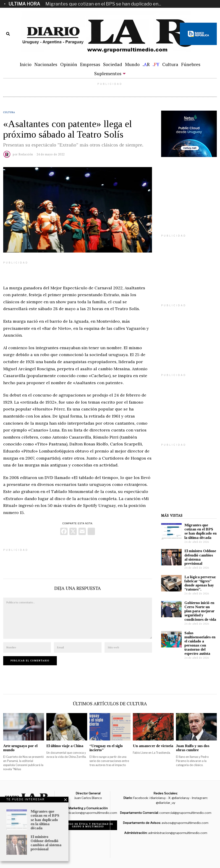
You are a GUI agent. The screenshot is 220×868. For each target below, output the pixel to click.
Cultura (170, 64)
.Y (156, 64)
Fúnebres (191, 64)
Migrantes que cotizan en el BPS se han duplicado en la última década (200, 531)
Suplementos (108, 73)
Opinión (69, 64)
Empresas (90, 64)
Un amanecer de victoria (153, 746)
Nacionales (46, 64)
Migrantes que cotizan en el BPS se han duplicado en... (103, 4)
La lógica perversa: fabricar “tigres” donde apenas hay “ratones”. (200, 583)
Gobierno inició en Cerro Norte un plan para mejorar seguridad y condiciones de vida (200, 611)
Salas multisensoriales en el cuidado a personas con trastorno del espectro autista (200, 643)
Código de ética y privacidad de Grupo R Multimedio (88, 825)
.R (146, 64)
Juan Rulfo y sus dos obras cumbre (193, 748)
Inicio (26, 64)
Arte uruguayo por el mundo (20, 748)
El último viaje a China (65, 746)
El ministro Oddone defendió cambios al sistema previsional (200, 557)
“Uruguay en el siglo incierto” (106, 748)
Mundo (132, 64)
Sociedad (113, 64)
